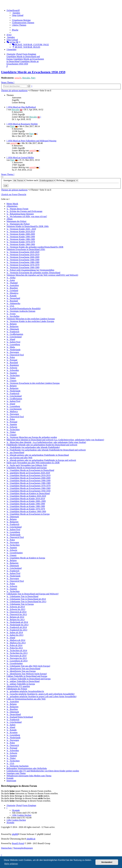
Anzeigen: (15, 180)
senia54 (18, 78)
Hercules (26, 78)
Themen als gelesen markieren (14, 91)
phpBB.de (31, 839)
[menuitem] (16, 13)
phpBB (15, 834)
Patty (33, 78)
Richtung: (67, 180)
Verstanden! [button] (107, 862)
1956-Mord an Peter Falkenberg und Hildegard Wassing (32, 141)
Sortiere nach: (41, 180)
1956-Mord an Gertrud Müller (21, 158)
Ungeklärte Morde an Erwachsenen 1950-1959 (33, 72)
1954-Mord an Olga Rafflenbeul (22, 107)
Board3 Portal (18, 843)
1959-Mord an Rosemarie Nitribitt (23, 124)
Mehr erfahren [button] (11, 864)
